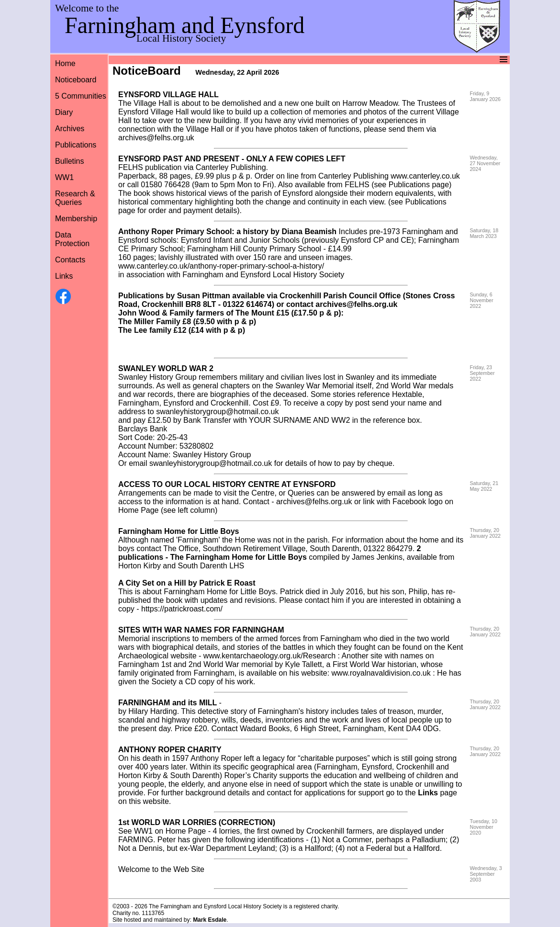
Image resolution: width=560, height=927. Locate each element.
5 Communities (81, 96)
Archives (70, 129)
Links (64, 276)
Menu (279, 60)
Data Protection (72, 239)
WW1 (64, 177)
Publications (76, 145)
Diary (64, 112)
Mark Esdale (210, 920)
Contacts (70, 260)
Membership (76, 219)
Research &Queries (75, 198)
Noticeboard (76, 80)
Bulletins (69, 161)
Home (65, 63)
